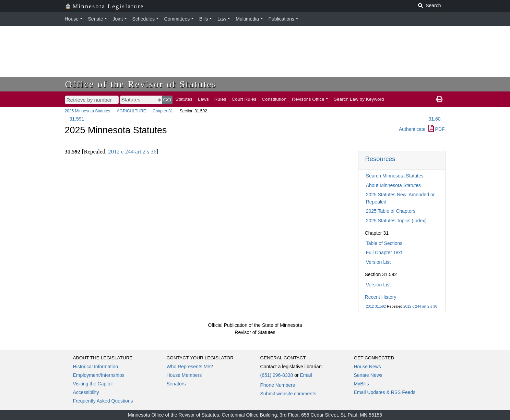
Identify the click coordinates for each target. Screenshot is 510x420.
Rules (220, 99)
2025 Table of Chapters (391, 211)
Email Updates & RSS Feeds (385, 392)
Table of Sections (384, 243)
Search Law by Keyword (359, 99)
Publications (282, 19)
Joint (118, 19)
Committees (177, 19)
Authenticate (412, 129)
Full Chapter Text (384, 252)
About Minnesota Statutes (393, 185)
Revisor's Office (308, 99)
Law (222, 19)
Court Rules (244, 99)
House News (367, 367)
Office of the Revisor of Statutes (141, 84)
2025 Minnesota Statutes (88, 111)
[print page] (439, 99)
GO (167, 100)
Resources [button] (380, 159)
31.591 (77, 119)
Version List (378, 262)
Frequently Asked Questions (103, 401)
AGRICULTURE (132, 111)
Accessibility (86, 392)
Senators (176, 384)
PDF (437, 129)
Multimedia (247, 19)
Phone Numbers (278, 385)
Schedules (144, 19)
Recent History (381, 297)
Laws (203, 99)
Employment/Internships (99, 375)
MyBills (361, 384)
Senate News (368, 375)
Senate (96, 19)
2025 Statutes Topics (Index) (396, 221)
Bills (204, 19)
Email (306, 375)
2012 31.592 (376, 306)
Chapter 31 (163, 111)
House (72, 19)
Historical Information (96, 367)
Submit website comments (288, 394)
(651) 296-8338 (277, 375)
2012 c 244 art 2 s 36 (420, 306)
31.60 (434, 119)
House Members (184, 375)
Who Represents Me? (190, 367)
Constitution (274, 99)
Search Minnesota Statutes (395, 176)
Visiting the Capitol (93, 384)
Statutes (184, 99)
